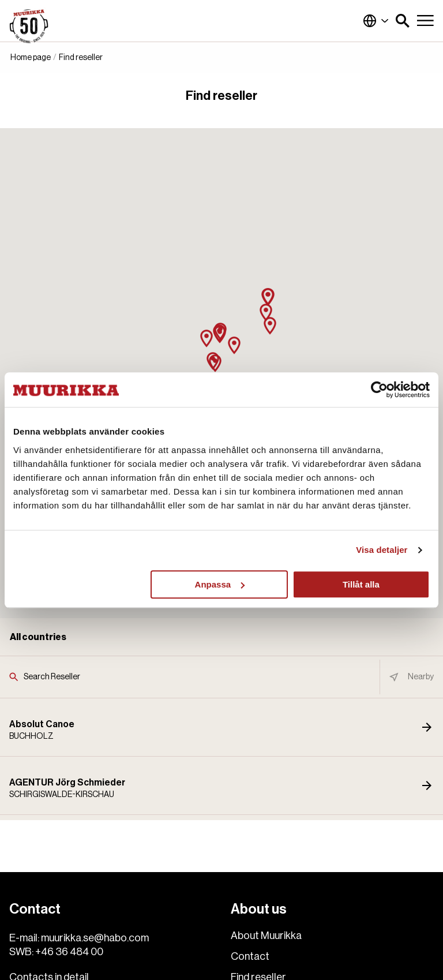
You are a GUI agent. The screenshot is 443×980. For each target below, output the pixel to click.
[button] (403, 21)
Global (376, 21)
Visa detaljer (382, 550)
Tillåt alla (361, 584)
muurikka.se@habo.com (95, 938)
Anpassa (220, 584)
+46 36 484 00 (69, 952)
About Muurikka (266, 936)
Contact (250, 956)
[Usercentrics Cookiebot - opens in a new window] (379, 390)
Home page (31, 58)
